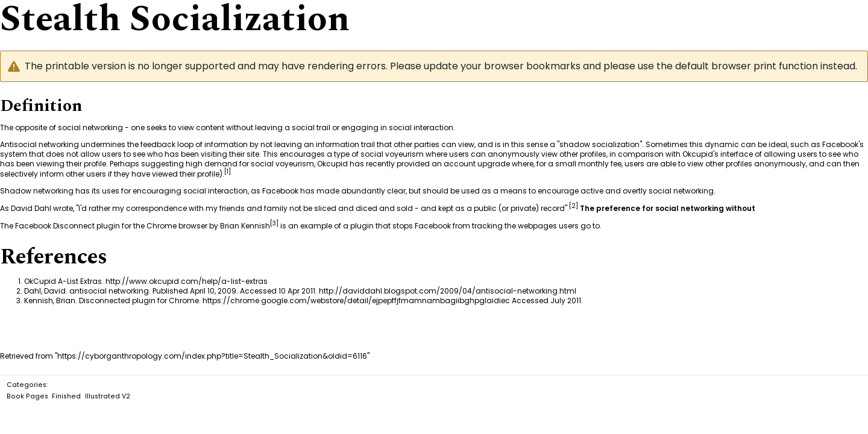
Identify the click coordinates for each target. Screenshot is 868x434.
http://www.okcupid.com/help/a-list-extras (187, 281)
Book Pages (27, 396)
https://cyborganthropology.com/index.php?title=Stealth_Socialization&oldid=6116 (212, 356)
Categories (27, 385)
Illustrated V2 (108, 396)
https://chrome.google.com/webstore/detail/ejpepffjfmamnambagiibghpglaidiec (356, 300)
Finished (66, 396)
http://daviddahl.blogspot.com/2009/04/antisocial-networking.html (448, 291)
